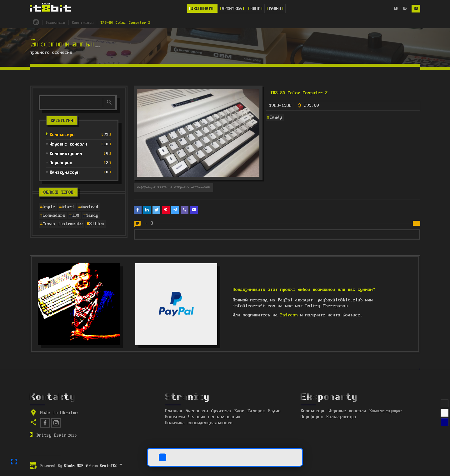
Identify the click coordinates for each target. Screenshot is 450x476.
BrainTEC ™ (111, 466)
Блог (255, 9)
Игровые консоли (347, 411)
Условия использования (214, 417)
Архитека (232, 9)
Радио (275, 9)
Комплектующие (386, 411)
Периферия (312, 417)
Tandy (92, 216)
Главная (174, 411)
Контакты (175, 417)
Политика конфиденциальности (199, 423)
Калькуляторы (341, 417)
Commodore (54, 216)
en (396, 9)
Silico (97, 224)
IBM (76, 216)
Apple (49, 207)
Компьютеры (313, 411)
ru (416, 9)
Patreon (289, 315)
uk (405, 9)
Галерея (256, 411)
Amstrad (90, 207)
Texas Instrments (63, 224)
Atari (68, 207)
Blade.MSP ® (76, 466)
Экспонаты (202, 9)
